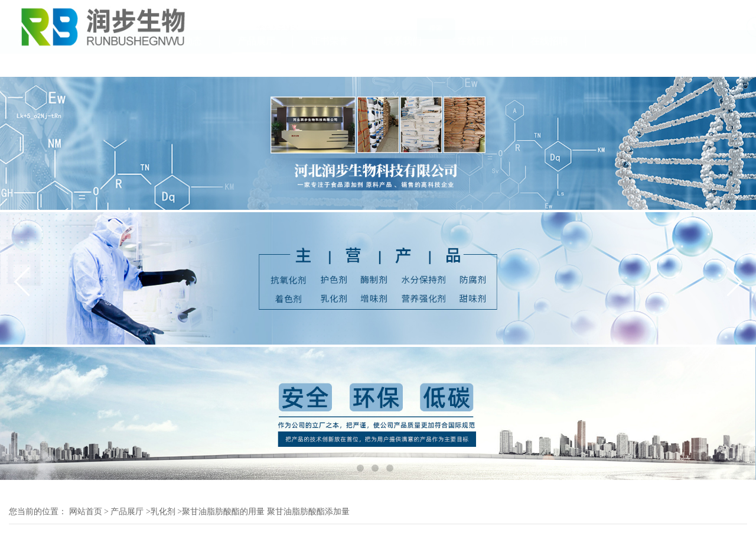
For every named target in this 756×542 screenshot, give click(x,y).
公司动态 (183, 64)
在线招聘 (549, 64)
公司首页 (37, 64)
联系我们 (403, 64)
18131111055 (722, 32)
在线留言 (476, 64)
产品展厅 (256, 64)
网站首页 (86, 512)
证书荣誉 (330, 64)
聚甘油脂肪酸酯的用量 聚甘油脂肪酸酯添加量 (266, 512)
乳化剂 (163, 512)
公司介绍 (110, 64)
